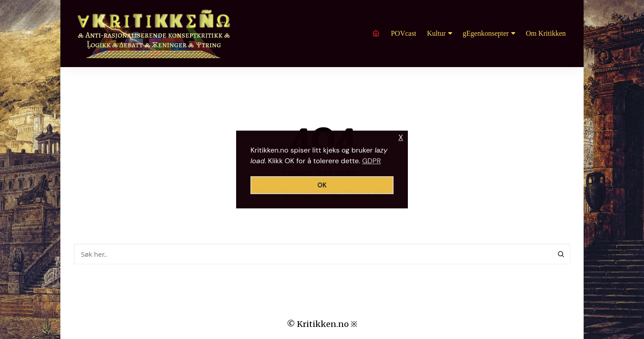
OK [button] (322, 185)
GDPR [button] (372, 161)
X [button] (401, 138)
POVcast (404, 33)
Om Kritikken (546, 33)
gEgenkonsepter (486, 33)
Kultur (436, 33)
